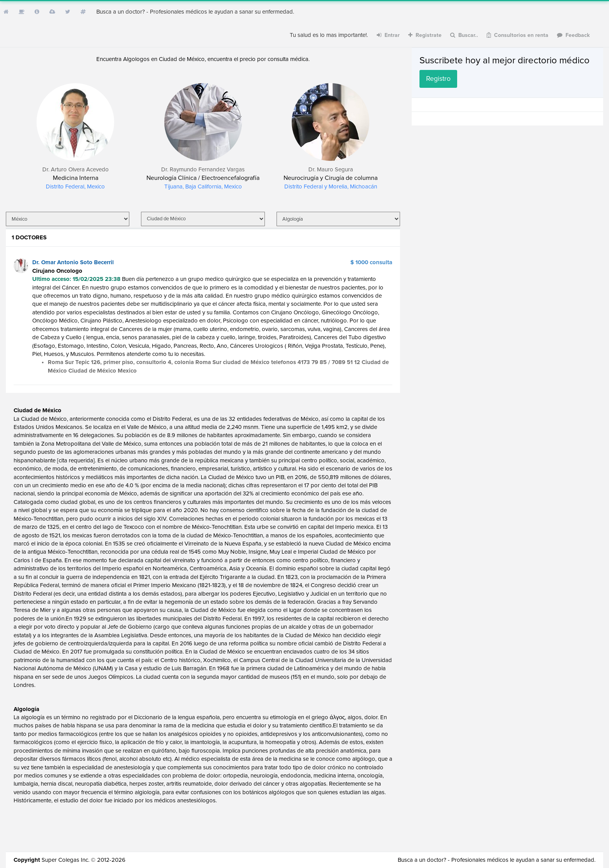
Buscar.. (464, 35)
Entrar (388, 35)
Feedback (573, 35)
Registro (438, 79)
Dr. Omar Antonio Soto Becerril (73, 262)
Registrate (425, 35)
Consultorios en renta (518, 35)
